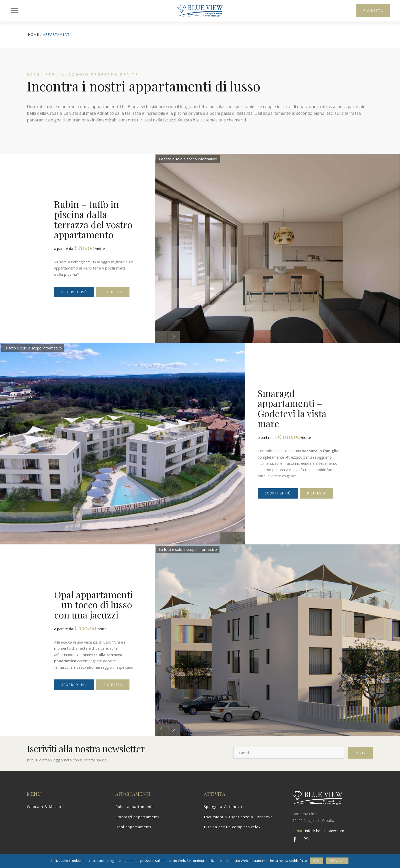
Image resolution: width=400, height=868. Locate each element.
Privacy (338, 861)
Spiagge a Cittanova (223, 807)
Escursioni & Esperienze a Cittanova (238, 817)
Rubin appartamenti (134, 807)
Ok (317, 861)
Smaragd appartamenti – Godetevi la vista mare (292, 408)
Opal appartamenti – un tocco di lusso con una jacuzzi (94, 604)
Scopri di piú (74, 292)
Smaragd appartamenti (137, 817)
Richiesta (113, 292)
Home (34, 34)
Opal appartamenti (133, 827)
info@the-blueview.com (325, 831)
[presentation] (161, 337)
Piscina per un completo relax (232, 827)
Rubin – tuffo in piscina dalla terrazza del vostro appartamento (93, 219)
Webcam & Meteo (44, 807)
